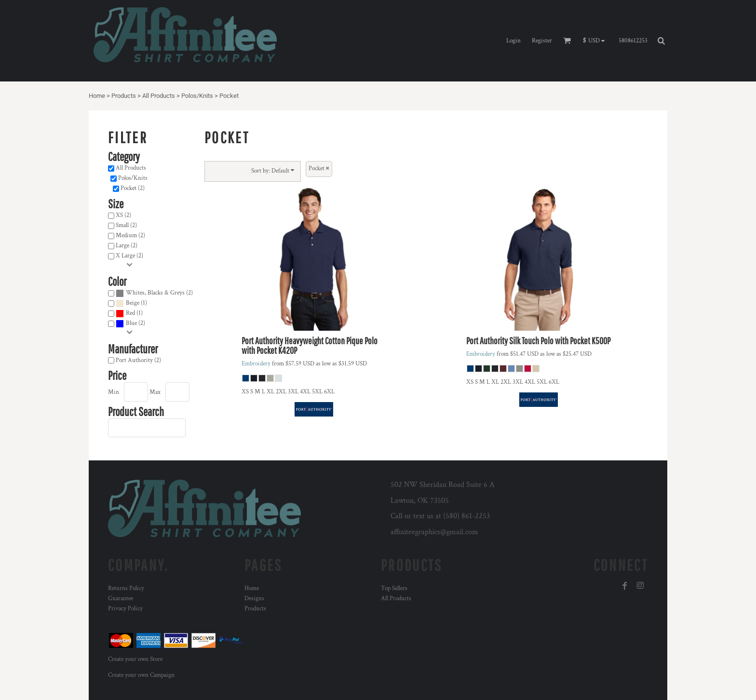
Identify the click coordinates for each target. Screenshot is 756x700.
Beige (133, 303)
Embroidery (256, 364)
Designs (254, 599)
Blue (131, 323)
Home (97, 96)
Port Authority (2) (138, 360)
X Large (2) (129, 256)
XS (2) (123, 215)
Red (130, 313)
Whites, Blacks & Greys (155, 293)
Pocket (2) (133, 188)
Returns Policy (126, 588)
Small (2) (126, 225)
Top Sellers (394, 588)
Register (542, 41)
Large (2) (127, 246)
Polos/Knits (197, 96)
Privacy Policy (125, 609)
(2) (154, 293)
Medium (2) (130, 236)
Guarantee (121, 599)
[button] (596, 41)
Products (124, 96)
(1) (131, 303)
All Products (159, 96)
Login (513, 41)
